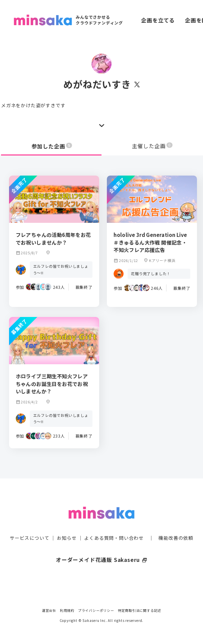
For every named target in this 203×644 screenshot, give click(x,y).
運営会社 (49, 610)
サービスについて (29, 531)
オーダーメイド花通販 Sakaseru (102, 553)
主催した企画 (152, 146)
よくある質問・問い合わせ (114, 531)
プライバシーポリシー (96, 610)
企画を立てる (158, 20)
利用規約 (67, 610)
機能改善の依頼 (176, 531)
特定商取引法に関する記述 (140, 610)
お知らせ (67, 531)
